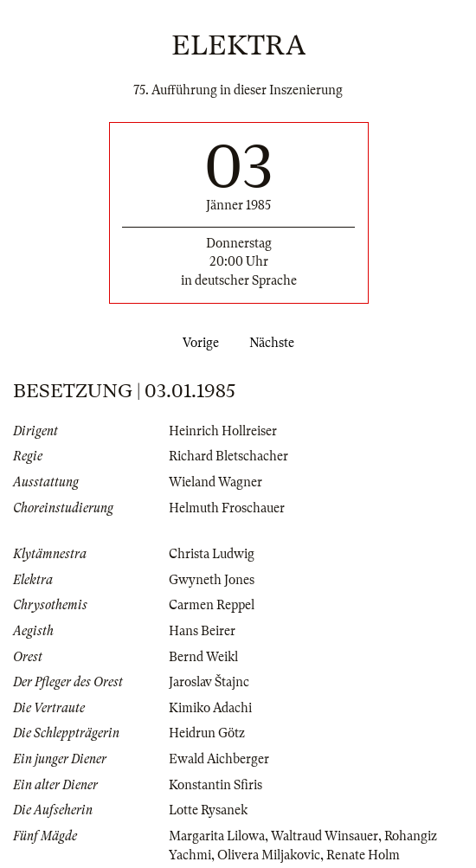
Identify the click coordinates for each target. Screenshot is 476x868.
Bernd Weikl (203, 657)
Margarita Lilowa (217, 836)
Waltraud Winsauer (325, 836)
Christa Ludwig (212, 554)
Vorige (197, 343)
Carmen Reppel (212, 605)
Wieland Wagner (215, 482)
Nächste (275, 343)
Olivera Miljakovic (269, 855)
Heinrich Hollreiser (223, 431)
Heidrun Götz (207, 733)
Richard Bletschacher (228, 456)
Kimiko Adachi (210, 708)
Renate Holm (363, 855)
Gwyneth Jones (212, 580)
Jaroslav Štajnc (209, 682)
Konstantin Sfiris (215, 785)
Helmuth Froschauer (227, 508)
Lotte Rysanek (208, 810)
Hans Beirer (202, 631)
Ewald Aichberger (219, 759)
